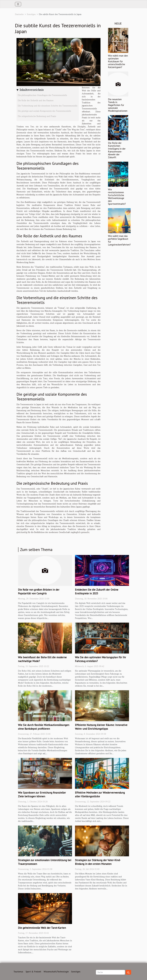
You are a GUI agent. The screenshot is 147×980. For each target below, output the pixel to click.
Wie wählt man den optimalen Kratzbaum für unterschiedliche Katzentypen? (118, 61)
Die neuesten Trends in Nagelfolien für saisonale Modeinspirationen (118, 105)
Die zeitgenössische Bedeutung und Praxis (37, 116)
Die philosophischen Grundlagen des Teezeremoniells (42, 95)
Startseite (19, 14)
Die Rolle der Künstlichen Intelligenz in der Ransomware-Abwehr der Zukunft (117, 150)
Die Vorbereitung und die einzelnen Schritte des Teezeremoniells (48, 106)
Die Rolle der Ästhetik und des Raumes (36, 100)
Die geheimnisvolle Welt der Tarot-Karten (42, 928)
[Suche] (110, 972)
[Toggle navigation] (18, 4)
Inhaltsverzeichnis (32, 90)
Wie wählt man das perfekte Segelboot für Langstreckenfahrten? (119, 240)
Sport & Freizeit (33, 972)
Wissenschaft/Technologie (56, 972)
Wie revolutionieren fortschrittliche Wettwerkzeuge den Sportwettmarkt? (117, 197)
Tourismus (18, 972)
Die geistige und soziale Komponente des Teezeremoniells (44, 111)
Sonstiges (31, 14)
